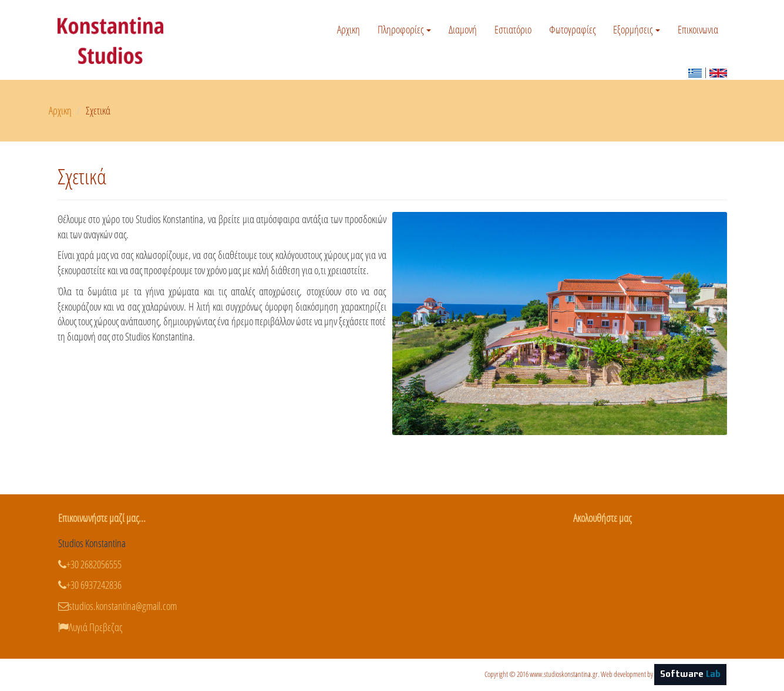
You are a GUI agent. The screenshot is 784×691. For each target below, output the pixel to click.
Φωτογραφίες (572, 29)
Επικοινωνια (698, 29)
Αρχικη (349, 29)
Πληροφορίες (404, 29)
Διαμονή (463, 29)
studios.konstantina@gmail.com (117, 606)
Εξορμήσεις (637, 29)
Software (690, 675)
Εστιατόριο (513, 29)
